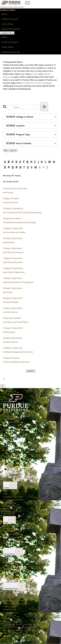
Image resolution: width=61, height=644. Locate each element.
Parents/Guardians (11, 572)
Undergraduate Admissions (12, 7)
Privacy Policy (31, 630)
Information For (13, 552)
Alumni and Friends (12, 578)
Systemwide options (13, 429)
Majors (5, 14)
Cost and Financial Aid (13, 497)
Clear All (13, 150)
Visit (5, 494)
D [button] (16, 162)
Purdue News (9, 606)
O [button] (5, 167)
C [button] (13, 162)
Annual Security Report (13, 591)
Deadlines (7, 531)
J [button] (38, 162)
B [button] (9, 162)
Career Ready (7, 24)
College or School (20, 117)
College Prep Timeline (13, 543)
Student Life (8, 503)
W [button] (36, 167)
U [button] (28, 167)
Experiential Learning (11, 29)
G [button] (27, 162)
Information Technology (13, 600)
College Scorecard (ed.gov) (26, 627)
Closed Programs (11, 537)
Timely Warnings (10, 612)
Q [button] (13, 167)
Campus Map (9, 506)
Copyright (7, 618)
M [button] (50, 162)
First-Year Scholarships (13, 500)
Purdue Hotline (10, 609)
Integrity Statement (41, 624)
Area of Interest (19, 143)
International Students (13, 566)
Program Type (18, 134)
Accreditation (45, 627)
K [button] (42, 162)
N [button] (54, 162)
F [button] (24, 162)
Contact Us (43, 630)
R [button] (17, 167)
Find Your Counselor (12, 512)
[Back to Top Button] (2, 386)
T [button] (24, 167)
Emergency (8, 597)
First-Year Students (11, 560)
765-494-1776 (9, 425)
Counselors (8, 575)
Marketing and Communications (17, 603)
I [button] (35, 162)
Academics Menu (7, 33)
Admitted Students (11, 557)
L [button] (45, 162)
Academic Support (10, 19)
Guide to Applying (11, 528)
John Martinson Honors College (35, 83)
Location (15, 125)
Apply (9, 520)
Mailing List (8, 509)
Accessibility (9, 624)
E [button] (20, 162)
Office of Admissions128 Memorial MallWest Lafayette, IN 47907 (14, 419)
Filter (6, 150)
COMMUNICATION (14, 586)
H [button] (31, 162)
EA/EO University (24, 624)
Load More (31, 371)
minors (35, 74)
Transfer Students (11, 563)
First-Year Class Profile (13, 534)
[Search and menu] (27, 3)
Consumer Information (13, 630)
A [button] (5, 162)
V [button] (32, 167)
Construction (9, 594)
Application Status (11, 540)
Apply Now (8, 525)
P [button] (9, 167)
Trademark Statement (12, 621)
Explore (10, 485)
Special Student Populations (15, 569)
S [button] (20, 167)
